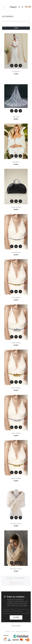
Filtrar (16, 28)
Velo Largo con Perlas (16, 569)
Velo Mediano (16, 72)
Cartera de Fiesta (16, 207)
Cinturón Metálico (16, 253)
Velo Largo (16, 117)
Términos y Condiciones (22, 632)
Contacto (8, 632)
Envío (13, 632)
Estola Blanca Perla (16, 524)
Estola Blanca (16, 162)
